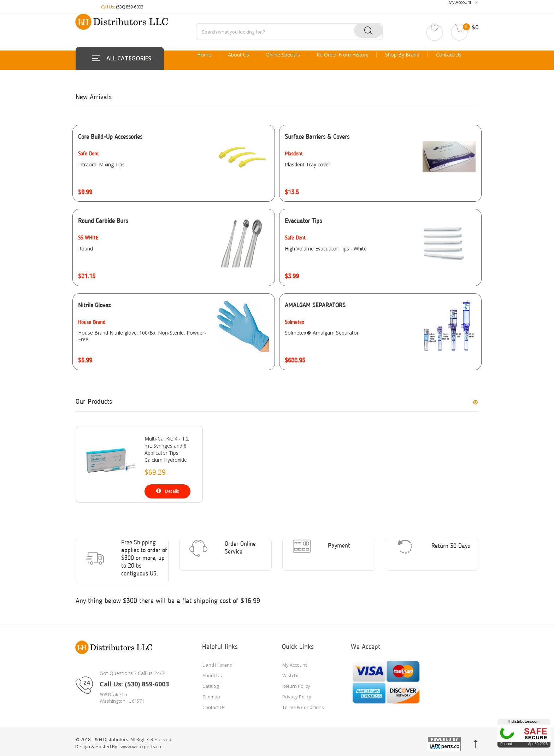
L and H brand (217, 661)
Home (204, 55)
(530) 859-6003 (129, 7)
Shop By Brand (402, 55)
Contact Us (449, 55)
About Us (238, 55)
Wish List (292, 672)
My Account (294, 661)
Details (168, 491)
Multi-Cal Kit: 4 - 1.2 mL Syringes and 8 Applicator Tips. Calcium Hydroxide (167, 449)
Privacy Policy (297, 693)
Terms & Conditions (303, 704)
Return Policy (296, 683)
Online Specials (283, 55)
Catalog (211, 683)
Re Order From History (343, 55)
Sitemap (211, 693)
